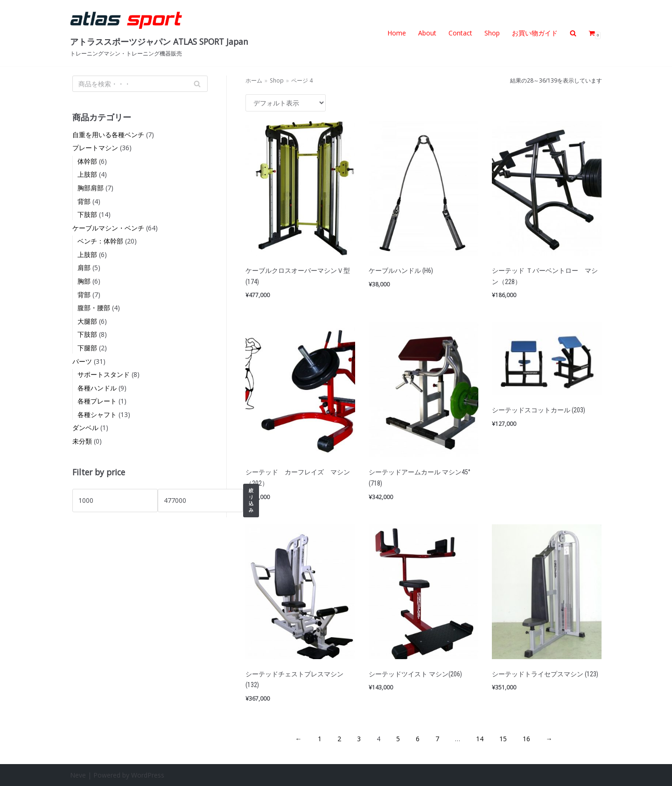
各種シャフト (97, 414)
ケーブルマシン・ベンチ (108, 228)
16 (526, 739)
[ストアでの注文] (286, 103)
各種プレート (97, 401)
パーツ (82, 361)
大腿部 (87, 321)
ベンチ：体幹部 (100, 241)
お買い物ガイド (535, 33)
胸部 (84, 281)
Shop (492, 33)
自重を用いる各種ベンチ (108, 135)
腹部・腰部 (94, 308)
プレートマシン (95, 148)
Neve (78, 775)
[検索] (140, 84)
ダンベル (85, 428)
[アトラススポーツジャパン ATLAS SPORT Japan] (159, 33)
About (427, 33)
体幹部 (87, 161)
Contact (460, 33)
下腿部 (87, 348)
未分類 (82, 441)
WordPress (148, 775)
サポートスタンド (104, 374)
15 (503, 739)
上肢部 (87, 174)
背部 (84, 201)
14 (480, 739)
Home (397, 33)
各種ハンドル (97, 388)
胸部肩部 (91, 188)
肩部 (84, 268)
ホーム (254, 80)
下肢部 (87, 214)
